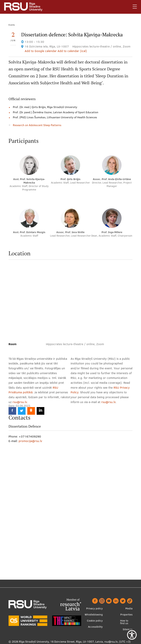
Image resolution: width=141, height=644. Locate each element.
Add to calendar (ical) (72, 51)
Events (12, 25)
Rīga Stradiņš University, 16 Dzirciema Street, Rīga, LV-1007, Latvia (61, 642)
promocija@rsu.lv (30, 441)
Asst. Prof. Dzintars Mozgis (29, 232)
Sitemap (128, 629)
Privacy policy (94, 608)
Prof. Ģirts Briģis (70, 179)
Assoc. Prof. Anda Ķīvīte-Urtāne (112, 179)
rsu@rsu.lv (20, 402)
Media (129, 608)
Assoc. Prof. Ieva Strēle (70, 232)
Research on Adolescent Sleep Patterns (37, 125)
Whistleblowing (94, 615)
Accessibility (95, 627)
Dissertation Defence (25, 426)
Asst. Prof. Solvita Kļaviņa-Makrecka (29, 181)
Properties (126, 615)
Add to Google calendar (41, 51)
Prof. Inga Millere (112, 232)
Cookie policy (95, 621)
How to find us (124, 622)
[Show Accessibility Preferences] (132, 635)
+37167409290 (30, 436)
